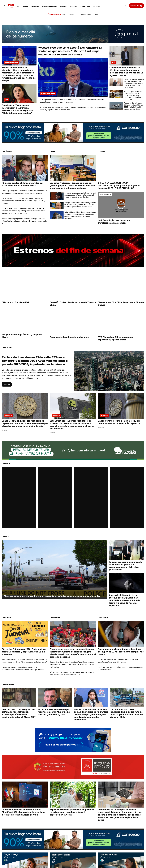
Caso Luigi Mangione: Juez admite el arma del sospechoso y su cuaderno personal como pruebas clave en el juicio (24, 192)
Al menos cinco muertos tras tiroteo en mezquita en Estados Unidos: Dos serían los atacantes (52, 596)
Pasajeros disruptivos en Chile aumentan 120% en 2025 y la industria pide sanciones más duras (133, 106)
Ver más (7, 384)
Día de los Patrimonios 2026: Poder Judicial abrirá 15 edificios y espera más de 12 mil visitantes (24, 652)
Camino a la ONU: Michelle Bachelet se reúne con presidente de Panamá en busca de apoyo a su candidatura (134, 83)
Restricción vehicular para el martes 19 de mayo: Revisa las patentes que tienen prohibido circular (120, 661)
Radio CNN (136, 6)
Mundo (25, 6)
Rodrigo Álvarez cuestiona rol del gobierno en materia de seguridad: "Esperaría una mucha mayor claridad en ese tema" (80, 205)
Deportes (74, 6)
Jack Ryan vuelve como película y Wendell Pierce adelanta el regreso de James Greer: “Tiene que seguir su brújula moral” (24, 661)
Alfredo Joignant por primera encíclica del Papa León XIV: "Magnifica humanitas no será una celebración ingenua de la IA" (24, 221)
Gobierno (72, 14)
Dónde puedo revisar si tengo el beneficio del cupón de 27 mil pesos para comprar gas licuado (121, 652)
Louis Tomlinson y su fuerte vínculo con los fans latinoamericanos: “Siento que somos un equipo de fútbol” (23, 668)
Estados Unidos (85, 14)
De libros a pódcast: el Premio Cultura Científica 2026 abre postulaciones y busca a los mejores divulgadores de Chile (24, 812)
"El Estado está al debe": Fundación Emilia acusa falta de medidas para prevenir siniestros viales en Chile (127, 713)
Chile (64, 14)
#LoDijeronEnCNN (50, 6)
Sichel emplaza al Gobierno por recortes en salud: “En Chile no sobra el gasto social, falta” (54, 712)
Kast (97, 14)
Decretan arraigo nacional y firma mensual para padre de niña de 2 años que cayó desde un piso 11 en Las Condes (80, 195)
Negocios (35, 6)
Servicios (97, 6)
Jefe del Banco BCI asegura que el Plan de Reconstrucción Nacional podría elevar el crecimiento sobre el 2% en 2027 (19, 713)
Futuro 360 (85, 6)
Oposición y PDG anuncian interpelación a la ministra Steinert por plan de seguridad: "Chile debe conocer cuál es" (18, 109)
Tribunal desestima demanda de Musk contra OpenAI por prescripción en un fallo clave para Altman (125, 566)
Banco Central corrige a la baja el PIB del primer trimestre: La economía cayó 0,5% (119, 422)
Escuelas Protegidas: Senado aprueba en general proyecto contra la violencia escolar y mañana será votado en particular (72, 186)
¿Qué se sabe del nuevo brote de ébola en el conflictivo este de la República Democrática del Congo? (133, 95)
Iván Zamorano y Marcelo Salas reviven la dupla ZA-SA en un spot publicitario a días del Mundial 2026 (72, 673)
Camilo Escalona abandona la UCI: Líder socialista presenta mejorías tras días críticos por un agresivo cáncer (126, 72)
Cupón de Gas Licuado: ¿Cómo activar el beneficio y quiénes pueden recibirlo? (121, 668)
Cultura (63, 6)
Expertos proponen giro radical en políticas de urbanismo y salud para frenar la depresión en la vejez (72, 812)
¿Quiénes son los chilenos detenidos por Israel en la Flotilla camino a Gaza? (23, 184)
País (18, 6)
